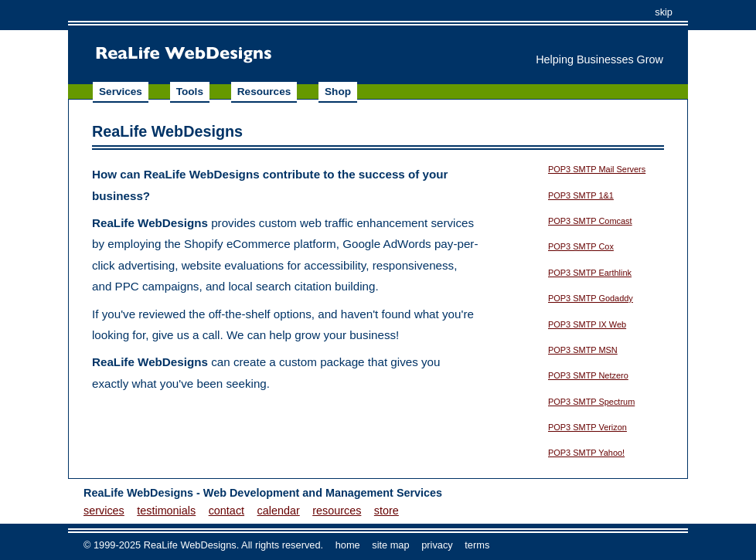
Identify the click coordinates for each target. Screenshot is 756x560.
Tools (190, 92)
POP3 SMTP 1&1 (581, 195)
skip (664, 12)
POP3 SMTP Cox (581, 246)
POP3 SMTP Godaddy (591, 298)
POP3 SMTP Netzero (588, 375)
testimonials (166, 511)
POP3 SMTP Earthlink (590, 273)
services (104, 511)
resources (337, 511)
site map (390, 545)
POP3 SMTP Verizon (587, 427)
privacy (437, 545)
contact (226, 511)
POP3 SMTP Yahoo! (586, 453)
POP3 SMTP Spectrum (591, 402)
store (387, 511)
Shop (338, 92)
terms (477, 545)
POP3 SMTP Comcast (590, 221)
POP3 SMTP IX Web (587, 324)
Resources (264, 92)
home (348, 545)
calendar (279, 511)
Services (121, 92)
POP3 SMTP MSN (583, 350)
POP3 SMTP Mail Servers (597, 169)
